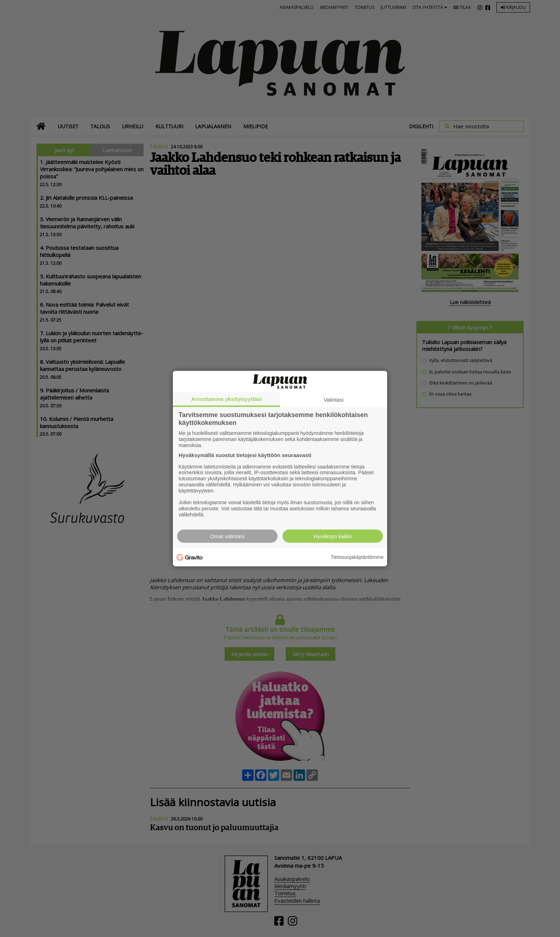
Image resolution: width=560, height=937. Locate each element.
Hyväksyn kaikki (333, 536)
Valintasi (334, 400)
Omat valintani (227, 536)
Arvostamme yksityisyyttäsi (226, 399)
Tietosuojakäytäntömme (357, 557)
